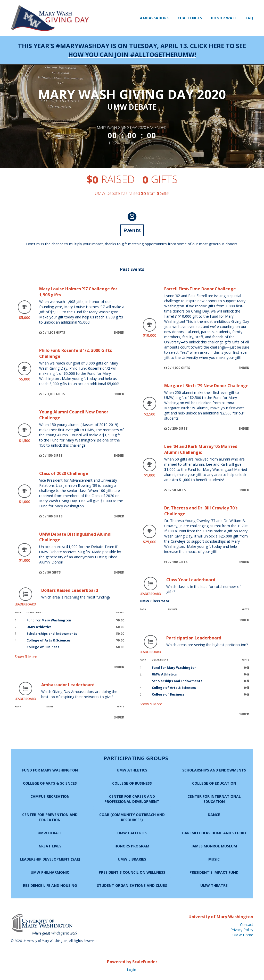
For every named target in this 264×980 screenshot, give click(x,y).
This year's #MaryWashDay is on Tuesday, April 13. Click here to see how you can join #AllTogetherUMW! (132, 50)
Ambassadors (154, 18)
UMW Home (243, 935)
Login (131, 970)
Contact (247, 925)
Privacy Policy (242, 930)
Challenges (190, 18)
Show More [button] (26, 657)
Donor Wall (224, 18)
